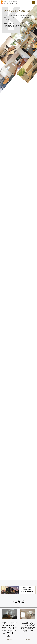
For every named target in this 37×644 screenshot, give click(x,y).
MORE (9, 639)
